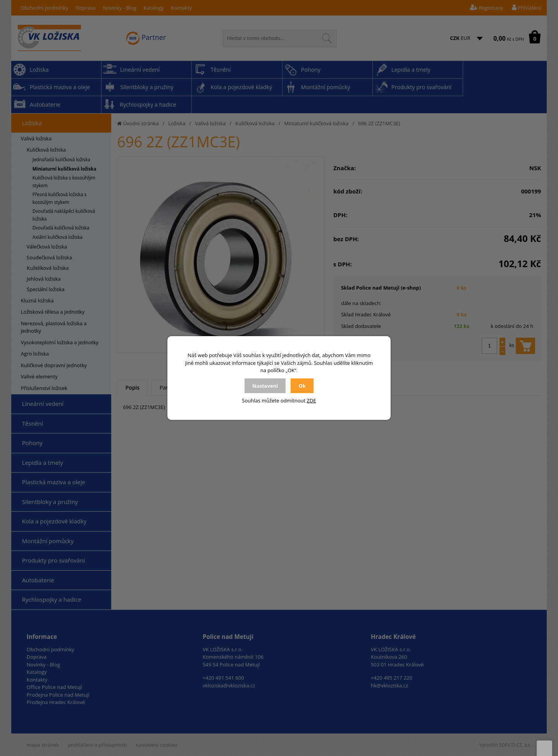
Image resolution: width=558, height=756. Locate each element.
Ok (302, 386)
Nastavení (265, 386)
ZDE (312, 400)
